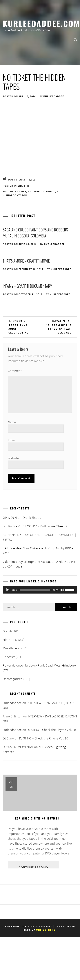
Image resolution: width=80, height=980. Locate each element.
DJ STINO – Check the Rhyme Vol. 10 (51, 730)
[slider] (35, 590)
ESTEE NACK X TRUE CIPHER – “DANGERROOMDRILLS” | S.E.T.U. (39, 537)
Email (12, 440)
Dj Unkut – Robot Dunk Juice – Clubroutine (19, 327)
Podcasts (9, 657)
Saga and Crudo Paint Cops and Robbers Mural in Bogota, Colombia (35, 233)
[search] (76, 40)
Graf (23, 191)
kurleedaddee (54, 96)
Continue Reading (33, 867)
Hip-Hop (9, 640)
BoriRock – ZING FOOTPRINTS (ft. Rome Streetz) (35, 526)
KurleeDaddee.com (41, 23)
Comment (16, 371)
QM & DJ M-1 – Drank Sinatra (22, 518)
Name (12, 422)
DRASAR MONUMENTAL (18, 747)
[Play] (8, 590)
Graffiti (23, 186)
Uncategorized (13, 679)
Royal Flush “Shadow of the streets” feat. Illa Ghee (59, 327)
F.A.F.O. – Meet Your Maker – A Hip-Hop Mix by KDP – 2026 (38, 551)
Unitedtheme (46, 930)
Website (13, 458)
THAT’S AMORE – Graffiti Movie (26, 261)
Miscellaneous (12, 648)
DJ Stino (8, 738)
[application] (40, 590)
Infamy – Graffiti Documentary (27, 286)
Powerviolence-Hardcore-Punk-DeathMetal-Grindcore (39, 665)
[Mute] (62, 590)
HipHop (50, 191)
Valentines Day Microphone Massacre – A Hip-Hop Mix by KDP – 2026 (39, 564)
